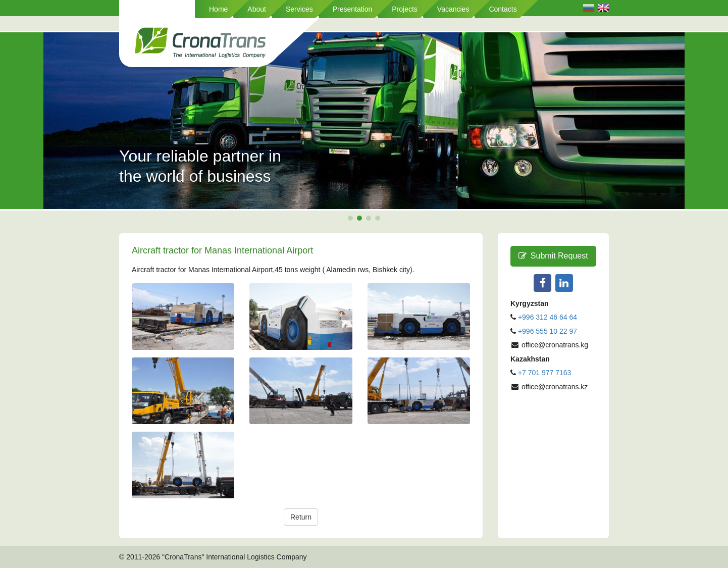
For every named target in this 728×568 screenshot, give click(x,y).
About (257, 9)
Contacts (503, 9)
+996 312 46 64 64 (548, 317)
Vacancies (453, 9)
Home (218, 9)
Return (301, 517)
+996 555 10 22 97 (548, 331)
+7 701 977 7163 (545, 373)
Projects (405, 9)
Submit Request (553, 256)
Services (299, 9)
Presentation (353, 9)
